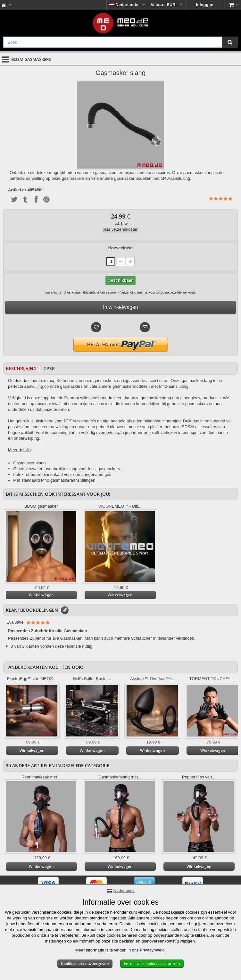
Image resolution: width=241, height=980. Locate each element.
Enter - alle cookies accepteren (152, 963)
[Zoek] (230, 42)
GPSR (49, 368)
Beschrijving (21, 368)
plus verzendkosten (120, 229)
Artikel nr (17, 190)
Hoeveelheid (121, 248)
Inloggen (205, 5)
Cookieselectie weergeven (85, 963)
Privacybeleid (152, 950)
